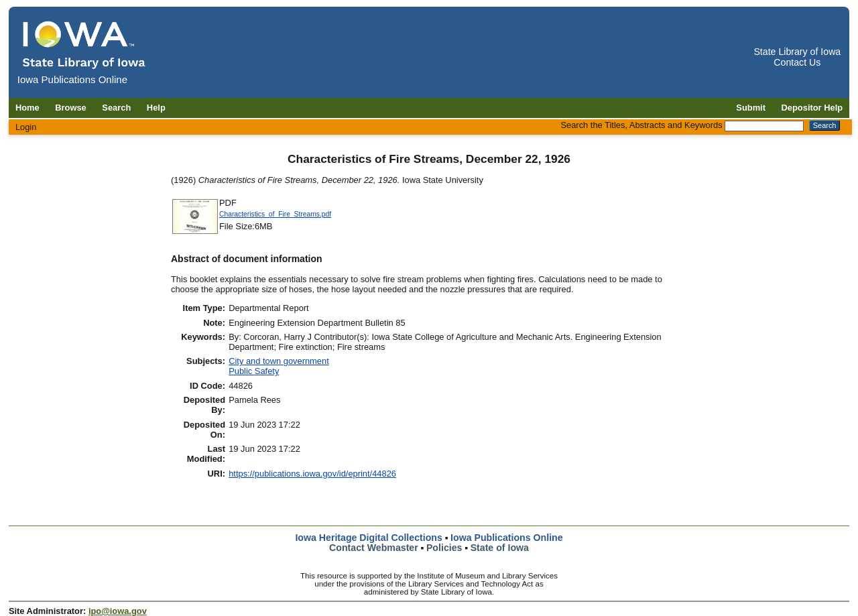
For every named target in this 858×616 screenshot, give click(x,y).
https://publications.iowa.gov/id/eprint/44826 (312, 474)
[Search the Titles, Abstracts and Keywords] (764, 126)
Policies (444, 548)
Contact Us (797, 62)
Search (116, 108)
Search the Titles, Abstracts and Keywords (641, 125)
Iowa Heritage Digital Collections (368, 538)
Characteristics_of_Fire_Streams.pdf (275, 214)
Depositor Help (812, 108)
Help (156, 108)
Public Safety (254, 371)
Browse (71, 108)
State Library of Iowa (797, 52)
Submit (751, 108)
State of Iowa (500, 548)
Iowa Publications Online (507, 538)
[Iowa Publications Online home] (84, 45)
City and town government (279, 361)
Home (27, 108)
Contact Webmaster (374, 548)
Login (26, 127)
